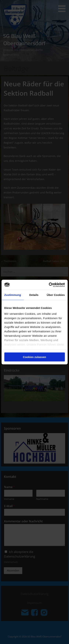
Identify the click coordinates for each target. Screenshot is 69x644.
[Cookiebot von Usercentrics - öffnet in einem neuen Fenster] (49, 285)
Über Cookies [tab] (56, 295)
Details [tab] (34, 295)
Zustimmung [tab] (13, 295)
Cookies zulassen (35, 357)
